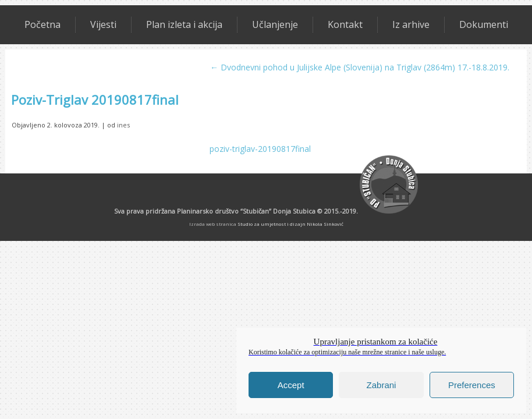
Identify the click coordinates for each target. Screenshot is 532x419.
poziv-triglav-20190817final (260, 149)
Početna (42, 24)
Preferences (472, 385)
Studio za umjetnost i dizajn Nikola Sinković (290, 224)
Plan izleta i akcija (184, 24)
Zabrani (382, 385)
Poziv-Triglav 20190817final (95, 100)
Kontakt (345, 24)
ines (123, 125)
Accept (291, 385)
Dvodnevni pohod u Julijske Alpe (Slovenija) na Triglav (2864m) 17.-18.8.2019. (360, 67)
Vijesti (103, 24)
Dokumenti (484, 24)
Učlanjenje (275, 24)
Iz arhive (411, 24)
